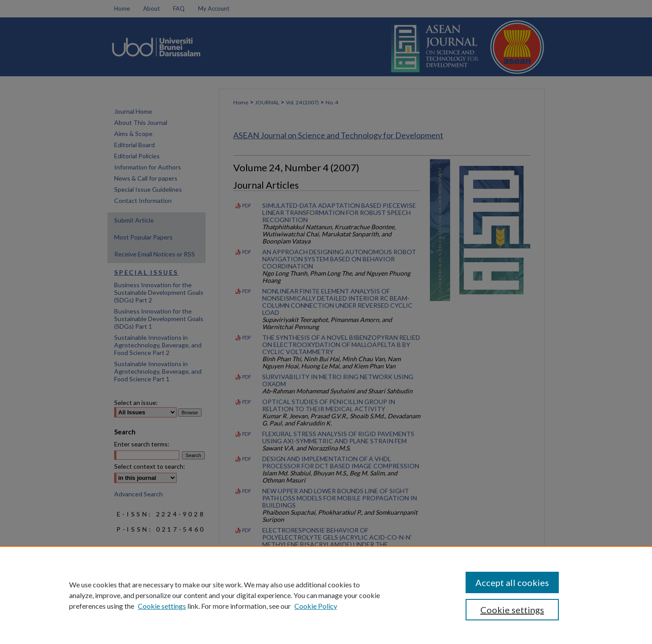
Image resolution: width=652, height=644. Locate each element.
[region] (326, 595)
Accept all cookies (512, 582)
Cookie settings (162, 606)
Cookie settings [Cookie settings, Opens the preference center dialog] (512, 610)
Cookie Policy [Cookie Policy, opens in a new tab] (316, 606)
